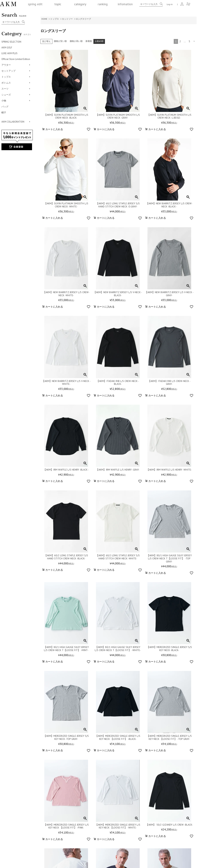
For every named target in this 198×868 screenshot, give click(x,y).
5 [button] (189, 41)
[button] (194, 41)
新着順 (89, 41)
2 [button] (180, 41)
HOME (44, 19)
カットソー (67, 19)
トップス (55, 19)
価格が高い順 (76, 41)
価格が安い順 (60, 41)
